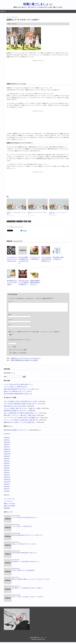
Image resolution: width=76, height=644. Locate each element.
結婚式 (25, 221)
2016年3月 (7, 472)
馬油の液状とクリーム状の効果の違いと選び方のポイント (26, 563)
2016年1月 (7, 477)
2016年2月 (7, 474)
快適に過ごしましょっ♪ (38, 4)
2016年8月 (7, 460)
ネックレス (19, 221)
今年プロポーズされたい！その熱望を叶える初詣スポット (24, 282)
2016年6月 (7, 465)
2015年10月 (7, 484)
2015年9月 (7, 486)
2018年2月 (7, 446)
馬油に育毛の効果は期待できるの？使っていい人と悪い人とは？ (22, 391)
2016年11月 (7, 453)
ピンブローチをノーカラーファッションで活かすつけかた (12, 259)
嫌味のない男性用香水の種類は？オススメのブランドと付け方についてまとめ (31, 581)
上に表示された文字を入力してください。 (20, 341)
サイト (10, 327)
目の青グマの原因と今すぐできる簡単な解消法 (23, 572)
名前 (10, 316)
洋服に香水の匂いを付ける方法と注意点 (15, 408)
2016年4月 (7, 470)
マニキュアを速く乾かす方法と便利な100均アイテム (18, 386)
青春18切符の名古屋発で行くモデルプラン (16, 413)
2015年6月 (7, 493)
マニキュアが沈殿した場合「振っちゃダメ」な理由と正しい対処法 (22, 410)
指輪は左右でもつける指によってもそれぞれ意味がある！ (20, 424)
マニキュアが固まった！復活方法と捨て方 (15, 389)
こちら (13, 375)
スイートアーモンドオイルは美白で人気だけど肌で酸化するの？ (22, 420)
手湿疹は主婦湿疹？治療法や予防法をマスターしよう (35, 282)
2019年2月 (7, 440)
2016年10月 (7, 456)
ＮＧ (30, 221)
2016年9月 (7, 458)
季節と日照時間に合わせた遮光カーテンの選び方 (25, 362)
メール (10, 321)
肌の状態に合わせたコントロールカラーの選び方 (12, 282)
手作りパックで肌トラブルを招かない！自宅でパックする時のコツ (28, 599)
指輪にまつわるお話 (9, 505)
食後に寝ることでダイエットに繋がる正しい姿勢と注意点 (20, 417)
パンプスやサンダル (9, 501)
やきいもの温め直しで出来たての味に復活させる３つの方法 (20, 403)
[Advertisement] (38, 71)
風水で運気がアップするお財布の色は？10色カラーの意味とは (27, 590)
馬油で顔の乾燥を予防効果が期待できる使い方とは (18, 396)
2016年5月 (7, 467)
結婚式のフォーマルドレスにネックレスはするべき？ (26, 360)
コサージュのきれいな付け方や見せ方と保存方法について (47, 259)
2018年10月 (7, 444)
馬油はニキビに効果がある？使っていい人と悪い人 (18, 393)
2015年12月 (7, 479)
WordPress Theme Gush (38, 641)
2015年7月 (7, 491)
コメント (11, 301)
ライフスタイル (11, 221)
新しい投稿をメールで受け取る (18, 355)
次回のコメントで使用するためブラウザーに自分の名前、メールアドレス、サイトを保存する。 (34, 334)
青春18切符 (7, 510)
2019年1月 (7, 442)
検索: (5, 379)
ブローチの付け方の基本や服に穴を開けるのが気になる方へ (20, 406)
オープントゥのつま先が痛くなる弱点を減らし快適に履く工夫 (21, 422)
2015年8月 (7, 488)
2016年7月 (7, 463)
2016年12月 (7, 451)
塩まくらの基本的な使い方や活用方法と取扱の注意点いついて (21, 415)
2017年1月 (7, 449)
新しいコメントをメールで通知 (18, 352)
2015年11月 (7, 481)
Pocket (25, 231)
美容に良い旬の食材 (9, 508)
